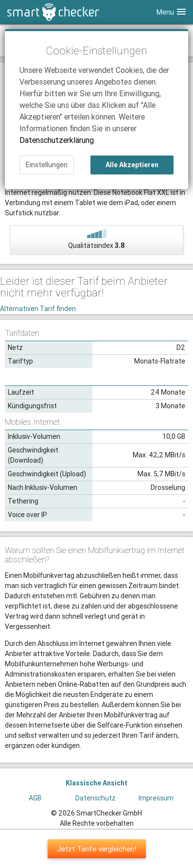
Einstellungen (47, 165)
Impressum (156, 798)
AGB (35, 798)
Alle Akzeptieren (132, 165)
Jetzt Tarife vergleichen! (97, 849)
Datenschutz (96, 798)
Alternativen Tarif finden (38, 309)
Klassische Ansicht (96, 783)
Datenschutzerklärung (57, 140)
